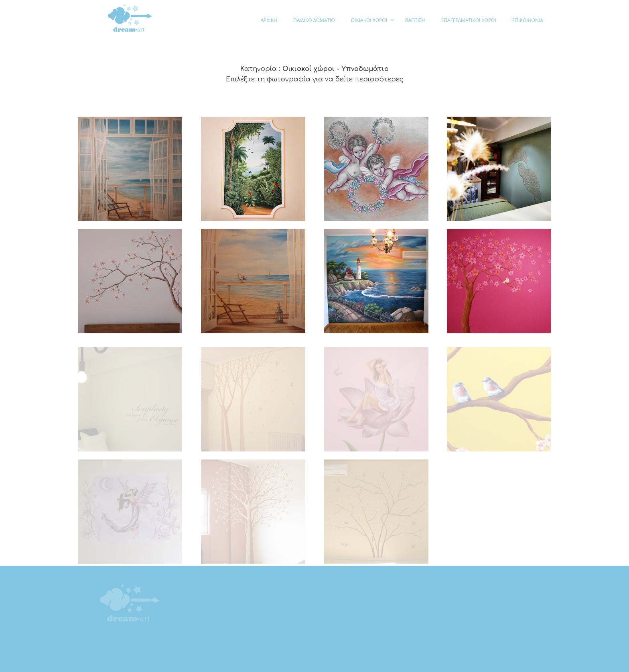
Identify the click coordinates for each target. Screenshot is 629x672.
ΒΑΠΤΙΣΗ (415, 20)
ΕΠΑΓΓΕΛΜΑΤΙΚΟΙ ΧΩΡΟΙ (469, 20)
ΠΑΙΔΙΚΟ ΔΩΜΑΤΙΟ (314, 20)
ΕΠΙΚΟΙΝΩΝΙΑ (528, 20)
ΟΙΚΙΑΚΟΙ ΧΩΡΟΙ (369, 20)
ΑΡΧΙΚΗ (269, 20)
